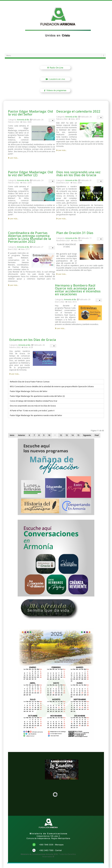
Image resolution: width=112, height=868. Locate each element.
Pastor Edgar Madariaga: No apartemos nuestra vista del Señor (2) (37, 396)
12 (61, 435)
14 (72, 435)
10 (49, 435)
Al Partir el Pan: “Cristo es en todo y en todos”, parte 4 (32, 411)
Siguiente (87, 435)
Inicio (12, 435)
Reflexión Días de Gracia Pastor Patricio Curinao (30, 382)
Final (97, 435)
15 (78, 435)
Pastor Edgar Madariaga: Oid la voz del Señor (30, 113)
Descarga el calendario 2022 (78, 111)
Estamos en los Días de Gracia (33, 340)
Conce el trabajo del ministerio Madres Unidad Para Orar (34, 401)
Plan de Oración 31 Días (75, 233)
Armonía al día (23, 120)
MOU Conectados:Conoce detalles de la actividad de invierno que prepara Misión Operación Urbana (52, 386)
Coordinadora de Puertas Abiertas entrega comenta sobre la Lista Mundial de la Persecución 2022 (30, 237)
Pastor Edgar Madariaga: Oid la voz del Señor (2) (30, 173)
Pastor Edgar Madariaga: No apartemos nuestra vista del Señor (36, 415)
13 (67, 435)
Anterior (22, 435)
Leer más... (13, 158)
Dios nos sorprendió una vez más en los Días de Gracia (78, 173)
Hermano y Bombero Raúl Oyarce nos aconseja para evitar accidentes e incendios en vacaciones (78, 290)
